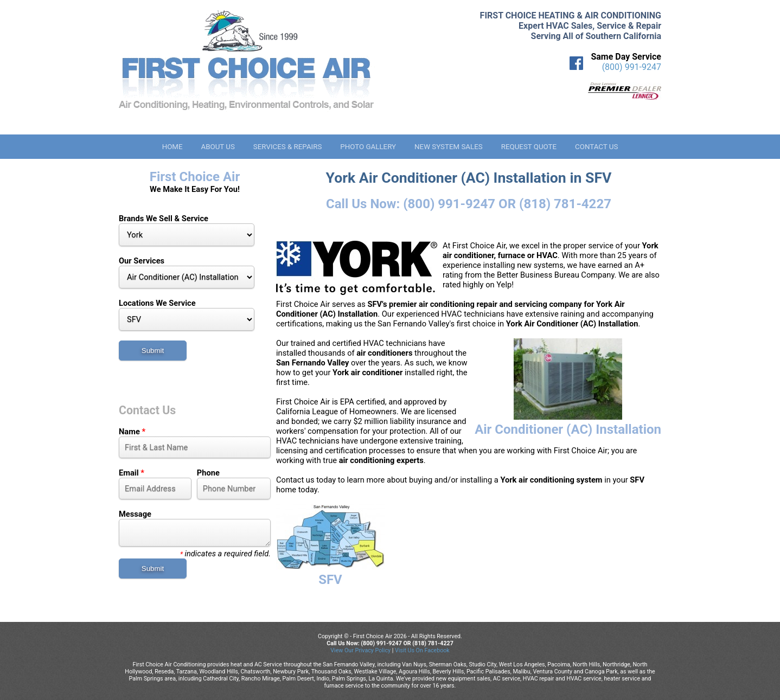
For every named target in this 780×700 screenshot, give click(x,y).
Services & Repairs (288, 147)
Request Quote (529, 147)
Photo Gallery (368, 147)
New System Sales (449, 147)
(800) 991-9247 (632, 67)
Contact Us (596, 147)
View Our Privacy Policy (360, 650)
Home (172, 147)
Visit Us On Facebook (422, 650)
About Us (218, 147)
